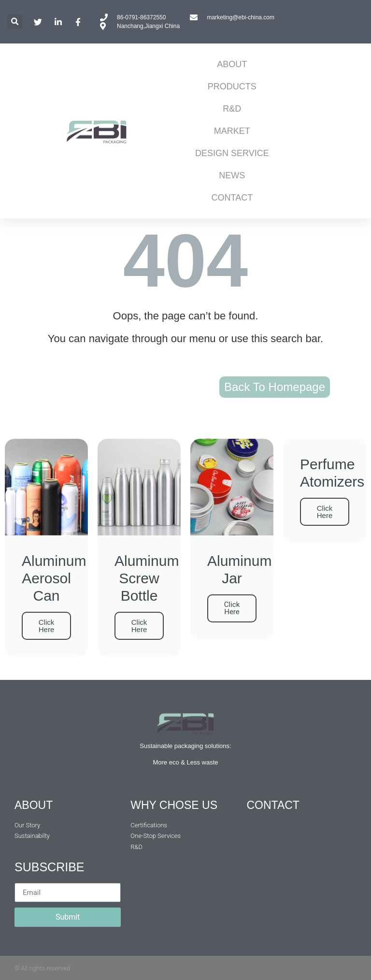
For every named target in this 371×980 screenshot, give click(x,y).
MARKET (232, 131)
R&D (232, 109)
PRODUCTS (232, 86)
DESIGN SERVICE (232, 153)
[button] (15, 22)
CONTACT (232, 198)
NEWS (232, 175)
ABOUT (232, 64)
